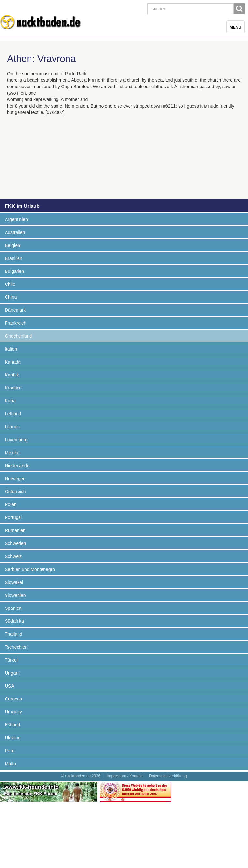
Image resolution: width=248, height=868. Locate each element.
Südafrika (14, 621)
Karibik (12, 375)
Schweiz (13, 556)
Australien (15, 232)
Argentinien (16, 219)
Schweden (15, 543)
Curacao (13, 699)
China (11, 297)
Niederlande (17, 466)
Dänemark (15, 310)
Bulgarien (14, 271)
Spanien (13, 608)
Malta (10, 764)
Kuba (10, 401)
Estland (12, 725)
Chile (10, 284)
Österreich (15, 492)
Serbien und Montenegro (30, 569)
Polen (11, 504)
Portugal (13, 517)
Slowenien (15, 595)
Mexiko (12, 453)
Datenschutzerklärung (168, 776)
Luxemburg (16, 440)
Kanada (13, 362)
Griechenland (18, 336)
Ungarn (12, 673)
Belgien (12, 245)
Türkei (11, 660)
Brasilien (14, 258)
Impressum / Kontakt (125, 776)
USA (10, 686)
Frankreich (16, 323)
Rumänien (15, 530)
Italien (11, 349)
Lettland (13, 414)
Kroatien (13, 388)
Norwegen (15, 479)
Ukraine (13, 738)
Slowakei (14, 582)
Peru (10, 751)
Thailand (14, 634)
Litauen (12, 427)
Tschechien (16, 647)
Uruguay (13, 712)
